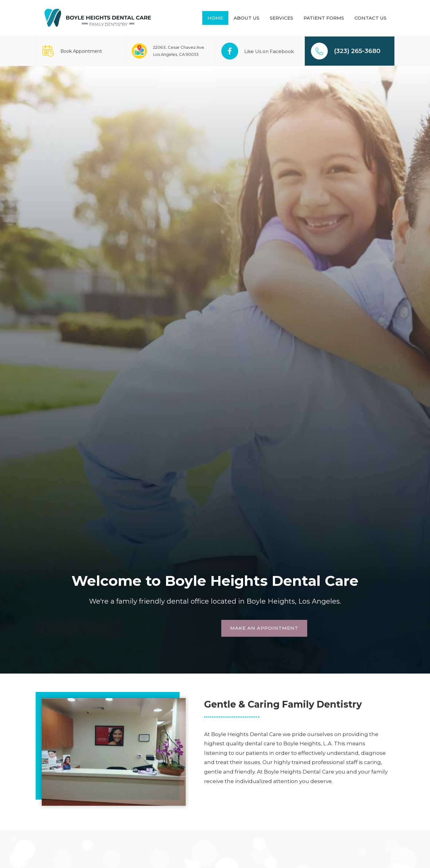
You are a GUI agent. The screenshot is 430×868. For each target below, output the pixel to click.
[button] (164, 628)
